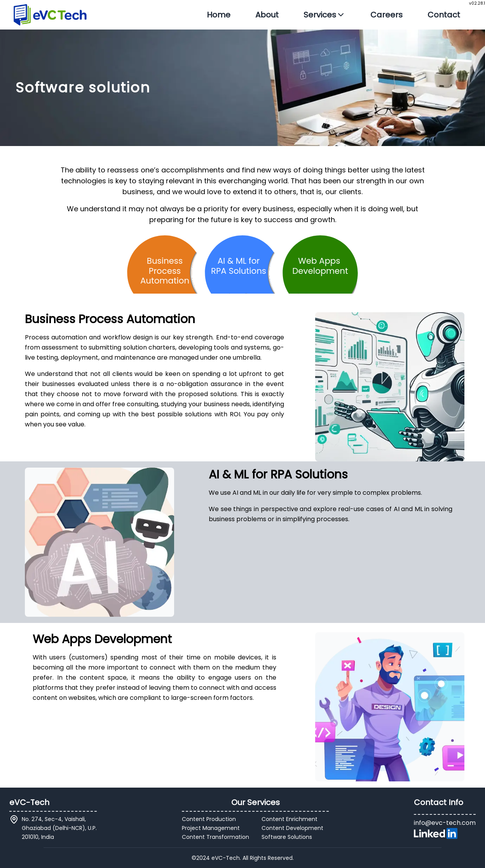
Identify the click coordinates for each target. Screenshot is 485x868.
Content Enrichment (290, 819)
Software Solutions (287, 837)
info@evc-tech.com (445, 823)
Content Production (209, 819)
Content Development (292, 828)
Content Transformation (215, 837)
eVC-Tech (29, 802)
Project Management (211, 828)
